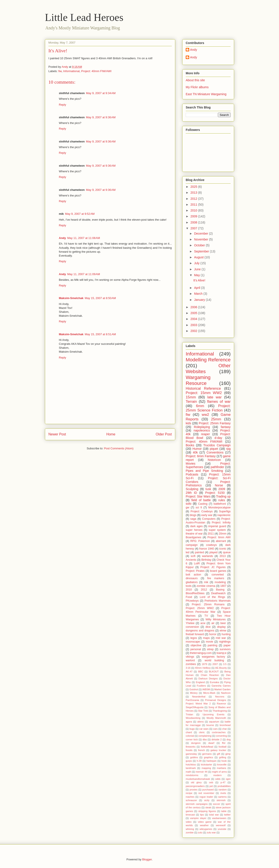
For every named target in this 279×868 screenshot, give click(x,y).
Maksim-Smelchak (71, 298)
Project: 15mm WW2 (204, 393)
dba (205, 739)
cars (215, 729)
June (198, 269)
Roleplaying (202, 427)
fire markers (216, 578)
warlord (190, 660)
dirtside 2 (217, 739)
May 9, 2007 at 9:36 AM (101, 117)
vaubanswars (219, 818)
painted (199, 552)
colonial (190, 736)
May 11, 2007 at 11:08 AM (84, 238)
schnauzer (191, 800)
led (188, 552)
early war (207, 515)
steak (208, 807)
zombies (191, 664)
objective (196, 645)
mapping (206, 768)
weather (204, 825)
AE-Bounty (221, 668)
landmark (191, 768)
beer (223, 623)
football (223, 747)
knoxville (222, 765)
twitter (227, 815)
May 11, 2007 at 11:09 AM (84, 274)
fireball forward (195, 634)
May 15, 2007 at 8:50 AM (100, 298)
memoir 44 (202, 772)
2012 (194, 199)
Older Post (164, 434)
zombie (190, 832)
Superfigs (225, 511)
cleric (202, 732)
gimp (228, 754)
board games (218, 571)
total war (214, 815)
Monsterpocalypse (219, 508)
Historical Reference (203, 388)
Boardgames (193, 537)
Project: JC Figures (213, 567)
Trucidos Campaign (217, 445)
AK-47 (189, 672)
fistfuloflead (207, 747)
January (200, 300)
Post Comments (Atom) (119, 448)
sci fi (199, 508)
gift (219, 754)
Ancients (191, 560)
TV (206, 616)
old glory (196, 782)
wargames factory (213, 657)
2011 (194, 205)
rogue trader (206, 797)
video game (205, 822)
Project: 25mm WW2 (200, 608)
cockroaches (219, 732)
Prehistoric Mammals (218, 601)
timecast (190, 815)
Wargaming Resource (198, 380)
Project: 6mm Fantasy (201, 456)
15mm (191, 397)
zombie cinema (206, 586)
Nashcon (226, 693)
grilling (223, 757)
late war (214, 397)
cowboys (212, 545)
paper (227, 645)
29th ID (191, 493)
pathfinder (217, 467)
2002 (194, 331)
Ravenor (221, 704)
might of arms (219, 772)
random (223, 790)
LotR (197, 563)
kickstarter (207, 765)
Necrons (220, 697)
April (197, 288)
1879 (205, 664)
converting (221, 736)
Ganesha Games (221, 686)
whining (190, 829)
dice (208, 627)
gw (187, 508)
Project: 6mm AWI (219, 537)
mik (206, 582)
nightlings (225, 642)
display (221, 627)
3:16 (188, 668)
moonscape (193, 642)
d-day (218, 438)
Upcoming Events (214, 714)
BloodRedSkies (195, 593)
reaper (205, 434)
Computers (209, 519)
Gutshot (194, 689)
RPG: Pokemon (200, 541)
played (214, 552)
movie (209, 642)
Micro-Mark (209, 693)
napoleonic (224, 515)
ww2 (206, 415)
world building (214, 660)
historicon (214, 460)
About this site (195, 80)
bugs (192, 729)
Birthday (206, 560)
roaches (190, 797)
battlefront (220, 504)
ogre (228, 779)
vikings (190, 657)
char (225, 729)
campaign (192, 545)
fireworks (191, 747)
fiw (60, 71)
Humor (197, 449)
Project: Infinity (221, 523)
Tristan (189, 714)
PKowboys (192, 601)
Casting (203, 504)
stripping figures (207, 811)
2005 (194, 313)
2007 (194, 228)
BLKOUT (214, 672)
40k (195, 452)
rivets (223, 793)
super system (217, 530)
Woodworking (193, 718)
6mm (200, 406)
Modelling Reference (208, 360)
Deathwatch (219, 593)
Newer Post (57, 434)
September (202, 251)
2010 (194, 210)
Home (111, 434)
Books (190, 445)
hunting (226, 634)
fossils (189, 750)
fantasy (226, 427)
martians (222, 768)
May (197, 275)
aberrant (221, 541)
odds (218, 779)
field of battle (201, 500)
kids (188, 423)
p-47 (223, 782)
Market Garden (222, 689)
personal (196, 649)
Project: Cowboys (202, 511)
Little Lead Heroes (84, 17)
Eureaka (214, 682)
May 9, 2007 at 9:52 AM (80, 214)
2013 (194, 193)
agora (189, 722)
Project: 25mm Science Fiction (208, 408)
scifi (193, 556)
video (189, 822)
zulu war (211, 832)
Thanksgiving (220, 711)
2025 (194, 187)
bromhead (225, 725)
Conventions (215, 452)
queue (227, 552)
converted (218, 575)
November (201, 239)
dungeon (196, 743)
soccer (217, 804)
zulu (200, 832)
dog (229, 739)
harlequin (211, 761)
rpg (228, 449)
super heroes (194, 530)
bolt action (193, 575)
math (188, 772)
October (200, 245)
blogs (193, 515)
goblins (194, 757)
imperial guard (217, 526)
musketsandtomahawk (198, 779)
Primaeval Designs (216, 700)
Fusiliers (201, 686)
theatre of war (194, 534)
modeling (220, 582)
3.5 (225, 664)
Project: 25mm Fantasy (215, 423)
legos (194, 638)
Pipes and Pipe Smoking (204, 471)
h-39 (199, 761)
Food (189, 597)
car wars (204, 729)
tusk (208, 489)
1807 (223, 586)
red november (206, 793)
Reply (62, 105)
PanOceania (192, 700)
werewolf (221, 825)
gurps (189, 761)
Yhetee (190, 623)
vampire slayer (198, 818)
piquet (214, 449)
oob (211, 782)
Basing (220, 590)
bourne (210, 725)
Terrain (191, 402)
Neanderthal (199, 697)
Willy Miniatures (216, 619)
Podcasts (192, 474)
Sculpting (192, 489)
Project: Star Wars (198, 496)
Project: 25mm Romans (208, 604)
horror (213, 634)
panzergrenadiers (195, 786)
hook (224, 761)
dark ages (196, 526)
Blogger (147, 859)
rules (222, 500)
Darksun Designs (208, 678)
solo (189, 504)
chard (189, 732)
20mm (223, 534)
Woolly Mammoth (216, 718)
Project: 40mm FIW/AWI (96, 71)
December (201, 233)
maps (206, 638)
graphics (208, 757)
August (199, 257)
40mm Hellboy (203, 668)
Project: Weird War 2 (198, 704)
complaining (205, 736)
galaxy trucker (219, 750)
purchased (208, 790)
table (224, 811)
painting (213, 645)
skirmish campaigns (197, 804)
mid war (221, 638)
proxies (194, 790)
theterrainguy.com (201, 653)
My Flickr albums (197, 87)
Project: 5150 (215, 493)
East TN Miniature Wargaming (206, 94)
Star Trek (203, 711)
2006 (194, 307)
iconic (223, 549)
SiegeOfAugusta (195, 707)
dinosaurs (192, 578)
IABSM (206, 689)
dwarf (211, 743)
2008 (194, 222)
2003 (194, 325)
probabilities (224, 786)
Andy (62, 238)
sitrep (210, 649)
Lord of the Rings (213, 597)
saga (193, 519)
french (202, 750)
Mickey (194, 693)
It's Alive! (199, 280)
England (200, 682)
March (199, 294)
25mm (216, 419)
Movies (191, 464)
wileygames (206, 829)
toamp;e (222, 653)
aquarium (214, 722)
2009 (194, 216)
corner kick (192, 739)
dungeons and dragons (200, 631)
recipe (189, 793)
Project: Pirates (195, 571)
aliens (200, 722)
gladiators (192, 582)
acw (203, 623)
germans (207, 754)
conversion (192, 627)
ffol (224, 743)
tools (189, 586)
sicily (207, 800)
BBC (201, 672)
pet (211, 786)
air (213, 623)
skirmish (221, 800)
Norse (219, 485)
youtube (222, 829)
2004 (194, 319)
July (197, 263)
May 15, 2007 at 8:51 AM (100, 334)
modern (218, 775)
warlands (208, 556)
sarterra (222, 797)
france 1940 (207, 549)
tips (202, 815)
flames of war (219, 402)
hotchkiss (191, 765)
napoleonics (202, 430)
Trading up (223, 496)
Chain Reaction (210, 675)
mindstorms (192, 775)
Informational (71, 71)
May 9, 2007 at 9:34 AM (101, 93)
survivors (225, 649)
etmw (223, 631)
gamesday (191, 754)
